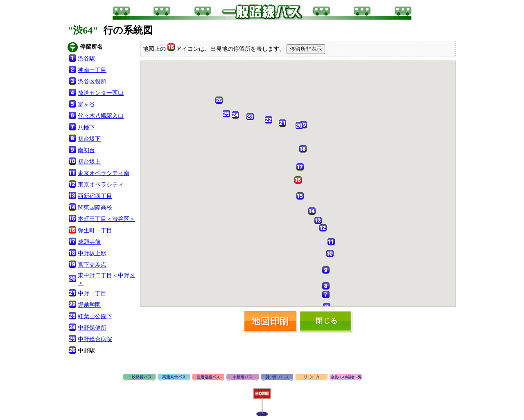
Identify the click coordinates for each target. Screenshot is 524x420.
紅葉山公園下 (95, 316)
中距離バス (243, 378)
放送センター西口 (101, 93)
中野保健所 (92, 328)
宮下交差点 (92, 265)
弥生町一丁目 (95, 230)
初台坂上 (89, 162)
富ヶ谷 (86, 104)
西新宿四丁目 (95, 196)
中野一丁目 (92, 293)
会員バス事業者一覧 (346, 378)
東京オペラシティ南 (104, 173)
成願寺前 (89, 242)
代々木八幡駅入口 (101, 116)
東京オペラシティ (101, 185)
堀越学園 (89, 305)
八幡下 (86, 127)
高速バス (174, 378)
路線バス (139, 378)
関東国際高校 (95, 208)
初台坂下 (89, 139)
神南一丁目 (92, 70)
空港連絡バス (208, 378)
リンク (311, 378)
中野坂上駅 (92, 253)
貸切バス (277, 378)
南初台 (86, 150)
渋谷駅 (86, 59)
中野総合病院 (95, 339)
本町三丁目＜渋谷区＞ (106, 219)
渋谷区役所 (92, 82)
